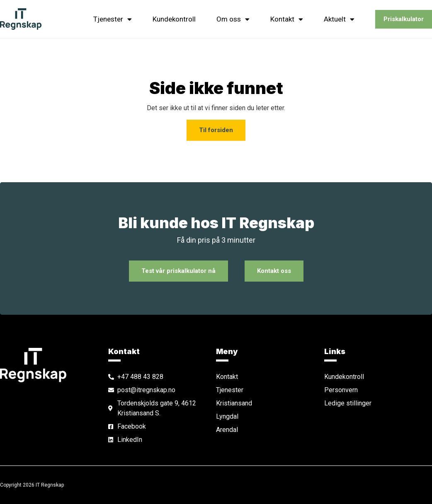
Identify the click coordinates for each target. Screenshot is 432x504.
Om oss (233, 19)
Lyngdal (227, 416)
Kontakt (287, 19)
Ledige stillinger (348, 403)
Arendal (227, 430)
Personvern (341, 390)
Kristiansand (234, 403)
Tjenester (113, 19)
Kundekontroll (174, 19)
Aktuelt (339, 19)
